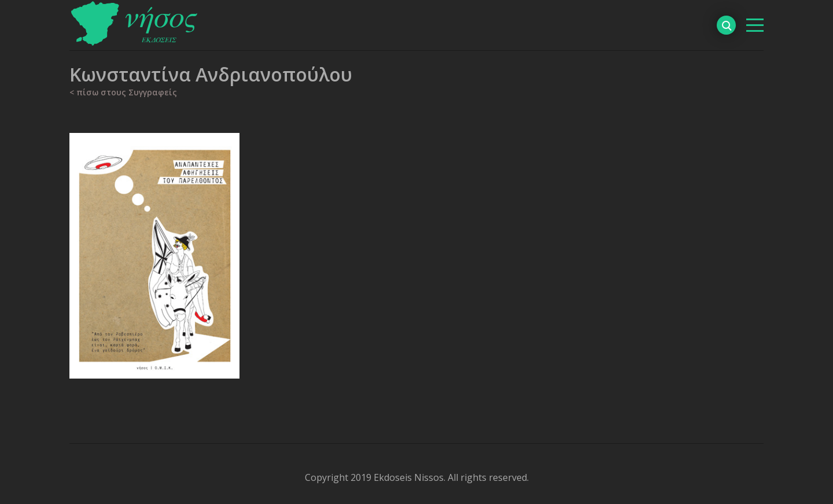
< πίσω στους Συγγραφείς (123, 92)
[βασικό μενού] (755, 25)
